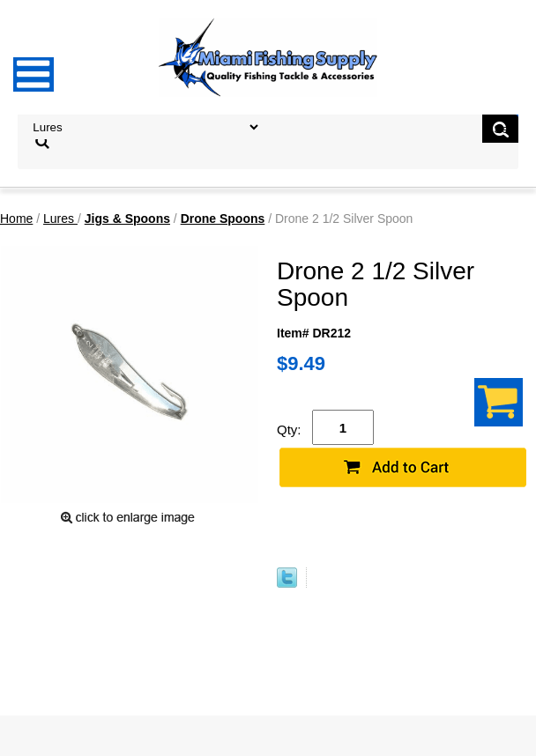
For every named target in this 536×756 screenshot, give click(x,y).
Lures (60, 219)
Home (16, 219)
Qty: (289, 430)
